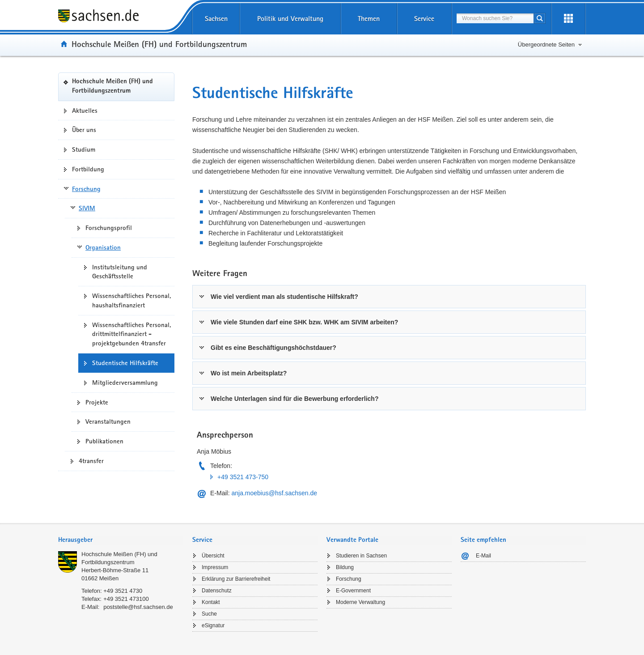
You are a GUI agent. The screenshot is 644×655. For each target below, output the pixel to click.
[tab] (389, 297)
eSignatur (213, 625)
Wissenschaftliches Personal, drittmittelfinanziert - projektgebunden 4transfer (131, 334)
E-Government (353, 591)
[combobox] (495, 18)
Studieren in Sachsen (361, 556)
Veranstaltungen (108, 421)
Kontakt (211, 602)
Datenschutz (217, 591)
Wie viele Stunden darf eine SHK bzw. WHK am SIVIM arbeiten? (304, 322)
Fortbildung (88, 169)
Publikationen (104, 441)
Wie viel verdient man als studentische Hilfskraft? (284, 297)
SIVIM (87, 208)
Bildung (345, 567)
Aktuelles (85, 111)
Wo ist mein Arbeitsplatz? (249, 373)
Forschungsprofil (109, 228)
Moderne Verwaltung (360, 602)
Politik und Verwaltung (290, 19)
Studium (84, 149)
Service (424, 19)
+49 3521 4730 (123, 591)
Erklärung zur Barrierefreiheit (236, 579)
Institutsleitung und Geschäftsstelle (120, 272)
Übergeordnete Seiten (546, 45)
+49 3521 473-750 (243, 477)
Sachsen (216, 19)
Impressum (215, 567)
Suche (209, 614)
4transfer (91, 461)
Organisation (103, 247)
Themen (369, 19)
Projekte (97, 402)
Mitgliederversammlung (125, 383)
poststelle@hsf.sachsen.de (138, 607)
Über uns (84, 130)
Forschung (86, 189)
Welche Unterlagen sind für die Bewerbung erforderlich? (294, 399)
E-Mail (483, 556)
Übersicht (213, 556)
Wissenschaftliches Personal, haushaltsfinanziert (131, 300)
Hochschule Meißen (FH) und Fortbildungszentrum (159, 44)
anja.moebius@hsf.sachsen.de (274, 493)
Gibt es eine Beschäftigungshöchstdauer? (273, 348)
